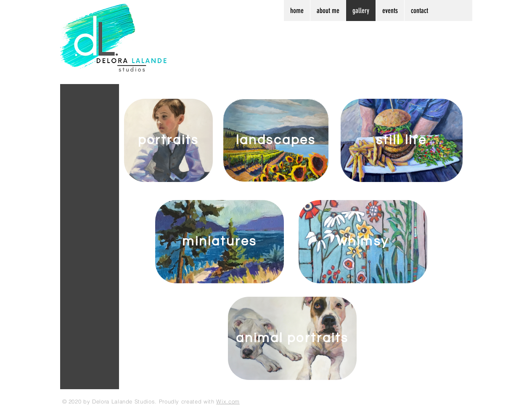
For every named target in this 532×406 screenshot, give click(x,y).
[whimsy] (363, 242)
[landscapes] (276, 140)
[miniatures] (220, 242)
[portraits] (168, 140)
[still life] (402, 140)
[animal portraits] (292, 338)
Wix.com (228, 401)
